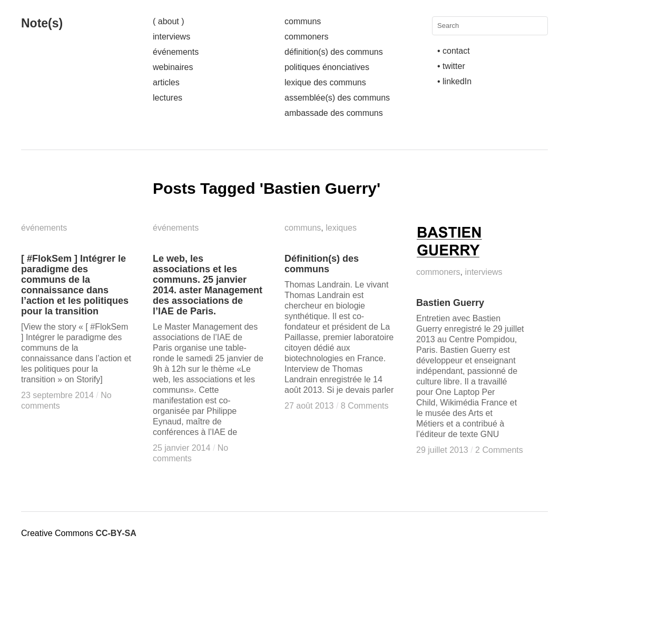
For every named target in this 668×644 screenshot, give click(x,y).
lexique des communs (325, 82)
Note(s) (42, 23)
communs (303, 21)
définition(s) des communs (334, 52)
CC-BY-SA (116, 533)
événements (176, 52)
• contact (454, 51)
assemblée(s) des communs (337, 98)
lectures (168, 98)
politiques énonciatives (327, 67)
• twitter (451, 66)
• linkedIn (454, 81)
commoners (307, 37)
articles (166, 82)
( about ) (169, 21)
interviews (171, 37)
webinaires (173, 67)
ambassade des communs (334, 113)
